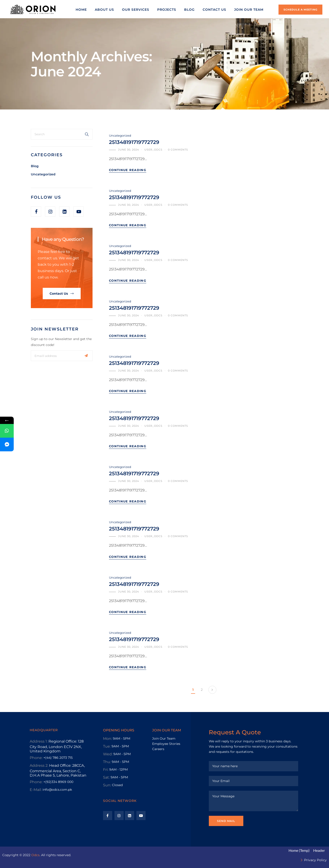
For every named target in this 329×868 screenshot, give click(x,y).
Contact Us (59, 294)
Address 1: (39, 741)
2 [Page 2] (202, 690)
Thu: (107, 762)
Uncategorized (43, 174)
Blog (35, 166)
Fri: (106, 770)
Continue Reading (128, 170)
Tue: (107, 746)
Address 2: (39, 765)
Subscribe (86, 356)
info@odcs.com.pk (57, 790)
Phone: (36, 758)
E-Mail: (36, 790)
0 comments (178, 150)
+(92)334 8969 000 (58, 782)
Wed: (108, 754)
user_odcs (153, 150)
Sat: (106, 777)
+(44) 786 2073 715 (58, 758)
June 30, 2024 (129, 150)
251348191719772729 (134, 142)
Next (212, 690)
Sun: (107, 785)
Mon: (107, 739)
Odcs (35, 855)
